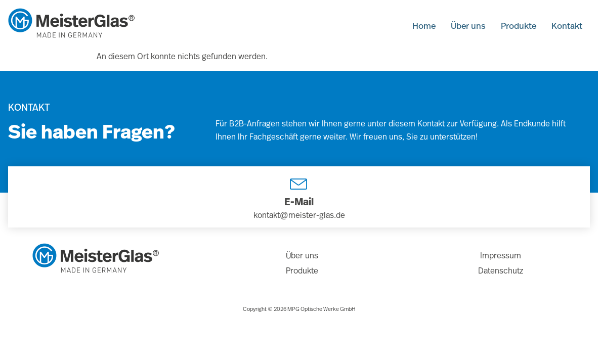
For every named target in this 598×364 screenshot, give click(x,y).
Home (410, 25)
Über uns (458, 25)
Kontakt (565, 25)
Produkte (513, 25)
